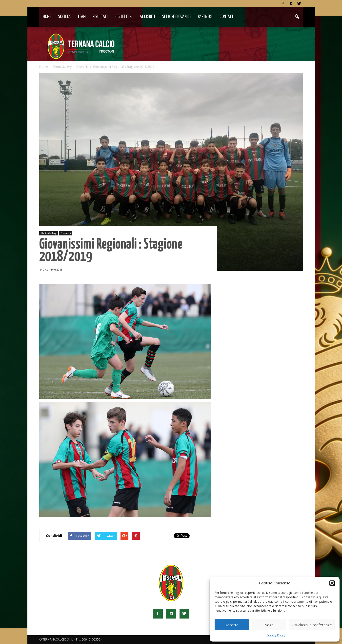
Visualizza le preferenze (312, 625)
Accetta (232, 625)
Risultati (100, 17)
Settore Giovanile (176, 17)
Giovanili (66, 233)
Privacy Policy (276, 635)
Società (64, 17)
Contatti (227, 17)
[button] (332, 583)
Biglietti (124, 17)
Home (47, 17)
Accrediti (147, 17)
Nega (269, 625)
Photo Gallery (49, 233)
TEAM (82, 17)
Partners (205, 17)
